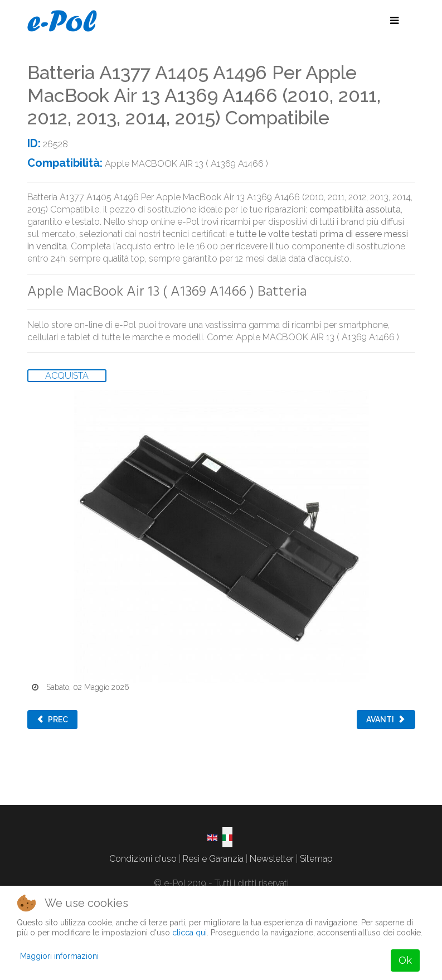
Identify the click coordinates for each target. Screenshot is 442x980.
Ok (405, 960)
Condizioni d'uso (143, 859)
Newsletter (272, 859)
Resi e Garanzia (213, 859)
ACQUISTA (67, 376)
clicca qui (190, 933)
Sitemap (316, 859)
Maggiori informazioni (59, 956)
